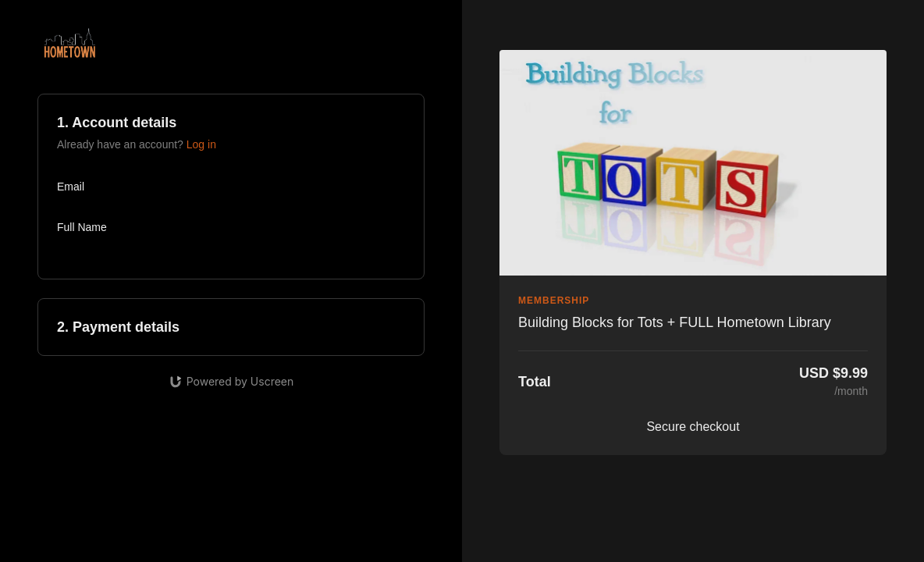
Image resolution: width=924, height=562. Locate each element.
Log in (201, 144)
